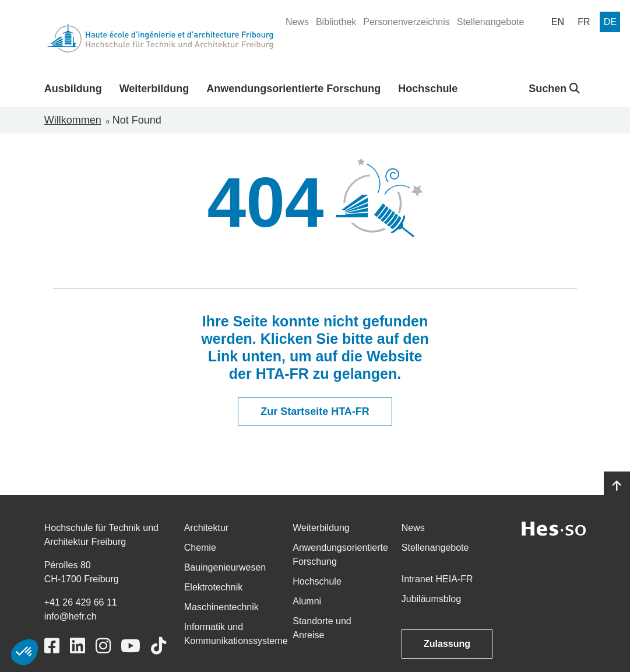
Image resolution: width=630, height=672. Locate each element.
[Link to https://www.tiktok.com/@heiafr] (159, 646)
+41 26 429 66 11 (81, 602)
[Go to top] (617, 486)
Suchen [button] (554, 89)
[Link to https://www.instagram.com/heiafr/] (103, 646)
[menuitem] (297, 22)
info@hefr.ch (71, 616)
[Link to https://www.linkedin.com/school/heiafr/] (78, 646)
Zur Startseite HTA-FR (315, 411)
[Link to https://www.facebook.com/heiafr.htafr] (52, 646)
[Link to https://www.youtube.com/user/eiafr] (131, 646)
